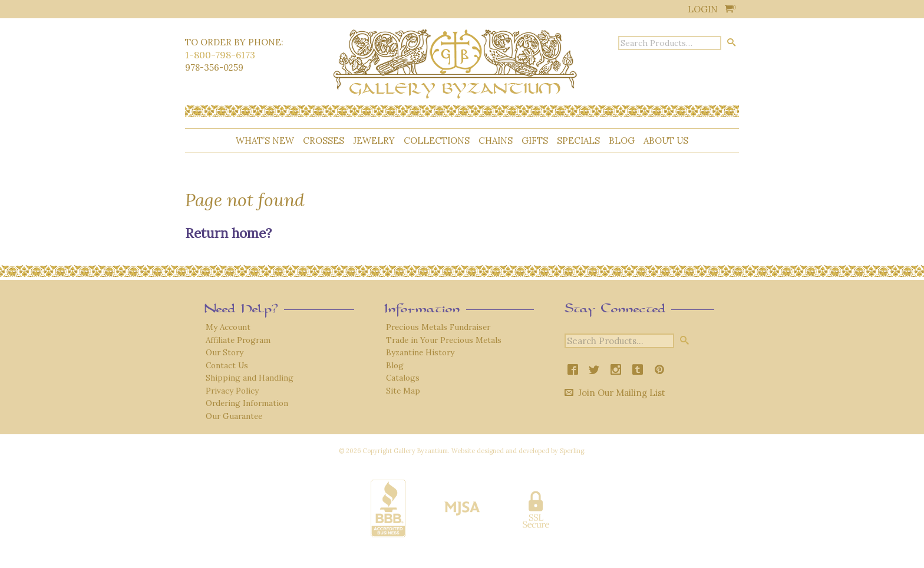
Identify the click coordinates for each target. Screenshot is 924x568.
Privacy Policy (232, 391)
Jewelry (374, 141)
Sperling (572, 451)
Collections (437, 141)
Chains (496, 141)
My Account (228, 327)
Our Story (225, 352)
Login (703, 9)
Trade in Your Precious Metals (444, 340)
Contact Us (227, 365)
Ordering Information (247, 403)
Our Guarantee (234, 416)
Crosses (324, 141)
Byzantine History (420, 352)
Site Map (403, 391)
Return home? (228, 233)
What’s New (265, 141)
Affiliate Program (238, 340)
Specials (578, 141)
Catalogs (403, 378)
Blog (622, 141)
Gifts (535, 141)
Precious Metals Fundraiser (438, 327)
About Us (666, 141)
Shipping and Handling (250, 378)
